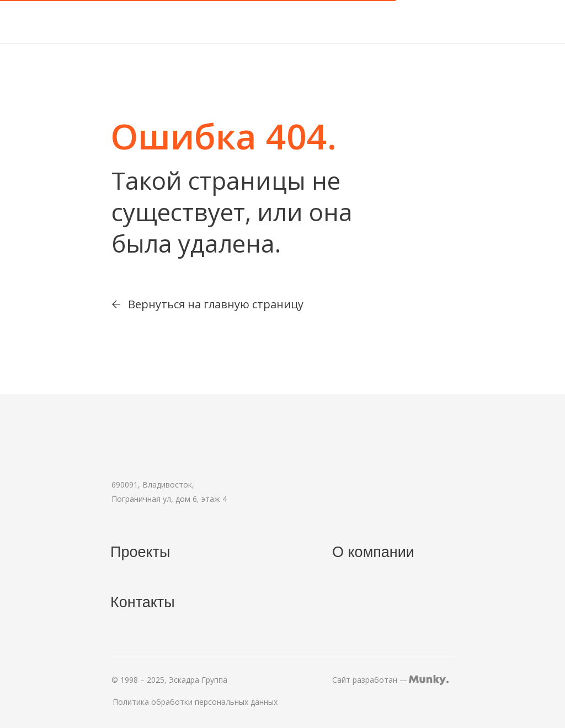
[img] (78, 22)
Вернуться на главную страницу (216, 304)
